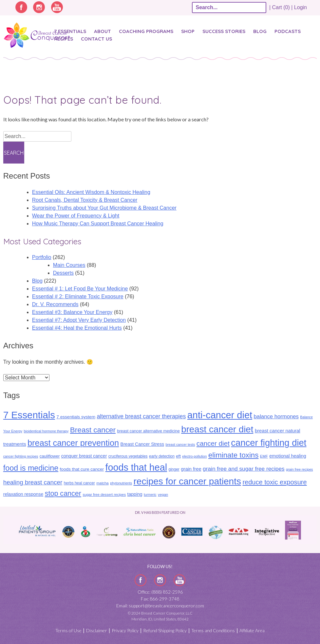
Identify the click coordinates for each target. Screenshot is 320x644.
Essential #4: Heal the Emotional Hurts (77, 328)
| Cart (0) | (281, 7)
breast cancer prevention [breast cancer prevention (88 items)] (73, 443)
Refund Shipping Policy (165, 630)
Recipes (64, 39)
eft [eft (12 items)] (178, 456)
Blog (260, 31)
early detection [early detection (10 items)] (162, 456)
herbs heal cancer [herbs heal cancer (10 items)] (79, 483)
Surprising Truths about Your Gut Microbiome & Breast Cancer (104, 208)
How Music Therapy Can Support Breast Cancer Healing (98, 224)
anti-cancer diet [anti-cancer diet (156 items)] (220, 415)
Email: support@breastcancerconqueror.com (160, 606)
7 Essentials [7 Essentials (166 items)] (29, 415)
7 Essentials (70, 31)
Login (301, 7)
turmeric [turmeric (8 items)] (150, 495)
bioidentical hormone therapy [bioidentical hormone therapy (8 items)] (46, 431)
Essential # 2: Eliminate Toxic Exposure (78, 296)
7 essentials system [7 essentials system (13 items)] (76, 417)
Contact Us (96, 39)
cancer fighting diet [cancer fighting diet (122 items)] (269, 443)
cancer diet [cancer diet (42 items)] (213, 443)
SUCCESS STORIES (224, 31)
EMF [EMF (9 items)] (264, 456)
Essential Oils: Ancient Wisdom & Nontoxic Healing (91, 192)
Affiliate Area (252, 630)
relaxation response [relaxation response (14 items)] (23, 494)
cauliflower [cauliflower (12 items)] (50, 456)
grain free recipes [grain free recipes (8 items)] (299, 469)
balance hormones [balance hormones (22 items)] (276, 417)
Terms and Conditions (213, 630)
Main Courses (69, 265)
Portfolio (42, 257)
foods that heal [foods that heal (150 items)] (136, 467)
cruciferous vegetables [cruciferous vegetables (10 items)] (128, 456)
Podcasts (288, 31)
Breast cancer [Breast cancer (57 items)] (93, 430)
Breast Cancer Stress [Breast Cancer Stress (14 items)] (142, 444)
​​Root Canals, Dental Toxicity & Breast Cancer (85, 200)
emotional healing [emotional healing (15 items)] (288, 456)
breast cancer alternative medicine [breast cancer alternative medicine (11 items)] (148, 431)
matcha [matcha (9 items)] (102, 483)
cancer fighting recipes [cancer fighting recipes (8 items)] (21, 456)
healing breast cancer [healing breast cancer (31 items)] (33, 482)
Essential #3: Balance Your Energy (72, 312)
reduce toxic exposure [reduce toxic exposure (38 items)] (274, 482)
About (103, 31)
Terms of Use (68, 630)
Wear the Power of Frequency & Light (76, 216)
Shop (188, 31)
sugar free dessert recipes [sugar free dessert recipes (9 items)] (104, 495)
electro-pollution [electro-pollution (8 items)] (194, 456)
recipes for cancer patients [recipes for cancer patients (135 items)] (187, 481)
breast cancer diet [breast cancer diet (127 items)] (217, 429)
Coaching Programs (146, 31)
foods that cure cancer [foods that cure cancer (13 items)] (82, 469)
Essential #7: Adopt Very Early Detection (79, 320)
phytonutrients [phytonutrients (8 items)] (121, 483)
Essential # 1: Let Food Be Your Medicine (80, 289)
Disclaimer (97, 630)
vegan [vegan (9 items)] (163, 495)
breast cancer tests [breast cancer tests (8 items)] (180, 444)
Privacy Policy (125, 630)
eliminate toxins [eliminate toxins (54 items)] (233, 455)
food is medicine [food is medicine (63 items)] (31, 468)
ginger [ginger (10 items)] (174, 469)
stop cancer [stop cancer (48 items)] (63, 494)
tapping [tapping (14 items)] (135, 494)
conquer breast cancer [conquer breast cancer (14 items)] (84, 456)
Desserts (63, 273)
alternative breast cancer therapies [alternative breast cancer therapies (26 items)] (141, 416)
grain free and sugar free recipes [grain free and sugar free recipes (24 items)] (244, 469)
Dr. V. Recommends (55, 304)
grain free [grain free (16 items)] (191, 469)
